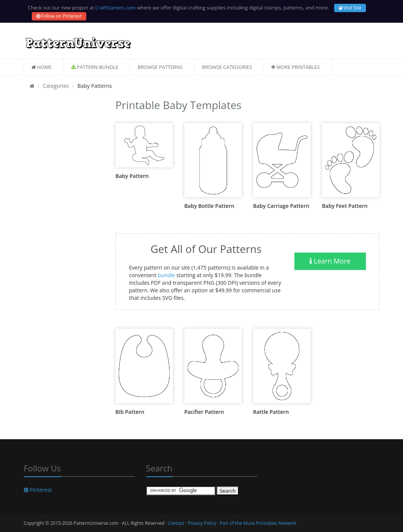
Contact (176, 523)
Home (42, 67)
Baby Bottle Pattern (209, 206)
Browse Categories (227, 67)
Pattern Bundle (95, 67)
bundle (166, 275)
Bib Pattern (130, 412)
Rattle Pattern (271, 412)
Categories (56, 86)
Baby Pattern (132, 176)
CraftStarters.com (116, 8)
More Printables (296, 67)
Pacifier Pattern (204, 412)
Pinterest (38, 490)
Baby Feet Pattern (345, 206)
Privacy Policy (202, 523)
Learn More (330, 261)
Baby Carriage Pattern (281, 206)
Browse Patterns (160, 67)
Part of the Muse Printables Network (258, 523)
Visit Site (350, 8)
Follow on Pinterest (59, 16)
